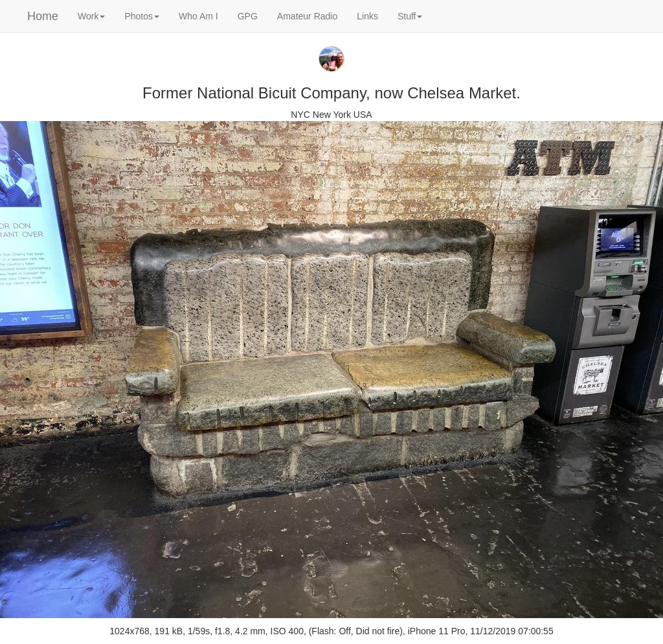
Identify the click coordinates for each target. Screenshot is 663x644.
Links (367, 16)
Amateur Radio (307, 16)
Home (43, 16)
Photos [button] (142, 16)
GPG (248, 16)
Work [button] (91, 16)
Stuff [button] (410, 16)
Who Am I (198, 16)
